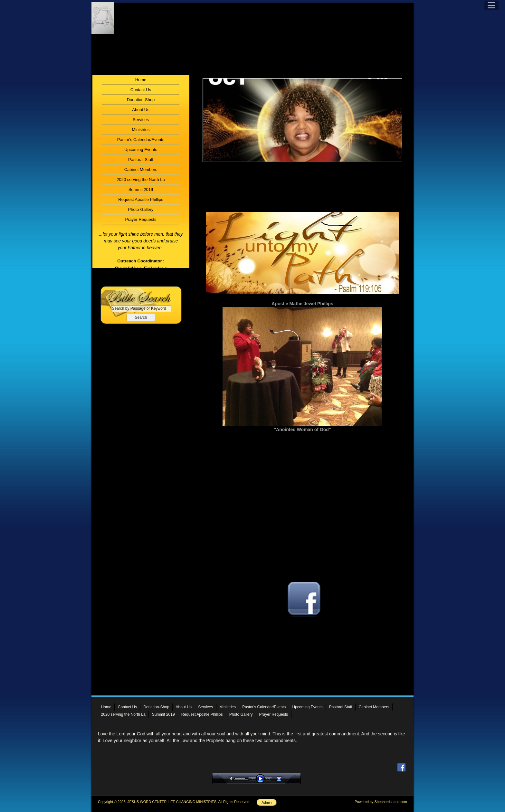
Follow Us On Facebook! (303, 624)
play (262, 779)
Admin (267, 802)
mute (232, 779)
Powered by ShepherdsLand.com (381, 802)
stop (285, 779)
